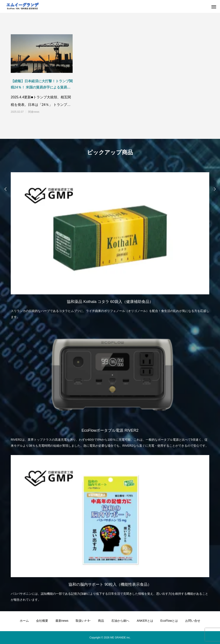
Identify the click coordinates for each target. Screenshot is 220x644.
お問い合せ (193, 621)
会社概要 (42, 621)
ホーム (24, 621)
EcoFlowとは (169, 621)
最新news (62, 621)
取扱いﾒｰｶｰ (83, 621)
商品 (101, 621)
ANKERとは (145, 621)
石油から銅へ (120, 621)
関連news (34, 112)
